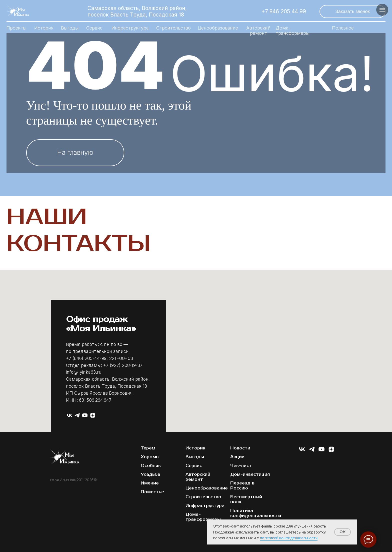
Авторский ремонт (198, 477)
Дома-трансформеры (293, 30)
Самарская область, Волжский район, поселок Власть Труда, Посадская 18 (137, 11)
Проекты (16, 28)
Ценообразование (218, 28)
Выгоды (70, 28)
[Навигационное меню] (382, 10)
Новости (240, 448)
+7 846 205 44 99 (284, 11)
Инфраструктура (130, 28)
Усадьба (150, 474)
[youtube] (85, 415)
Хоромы (150, 457)
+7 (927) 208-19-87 (123, 365)
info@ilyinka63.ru (84, 372)
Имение (150, 483)
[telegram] (77, 415)
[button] (352, 12)
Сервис (94, 28)
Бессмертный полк (246, 499)
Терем (148, 448)
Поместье (152, 492)
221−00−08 (121, 358)
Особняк (151, 466)
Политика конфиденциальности (256, 513)
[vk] (69, 415)
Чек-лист (241, 466)
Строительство (173, 28)
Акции (237, 457)
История (44, 28)
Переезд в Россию (242, 486)
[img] (241, 11)
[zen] (93, 415)
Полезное (343, 28)
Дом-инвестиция (250, 474)
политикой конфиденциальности (289, 538)
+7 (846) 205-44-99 (86, 358)
